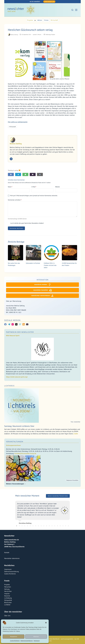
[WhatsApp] (25, 174)
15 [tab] (55, 526)
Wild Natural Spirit (13, 336)
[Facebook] (11, 174)
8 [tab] (36, 526)
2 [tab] (19, 526)
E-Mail (34, 187)
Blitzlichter (8, 602)
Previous (14, 512)
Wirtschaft (54, 20)
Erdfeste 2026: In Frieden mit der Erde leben (50, 265)
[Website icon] (11, 159)
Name (10, 187)
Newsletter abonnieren (12, 558)
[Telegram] (18, 174)
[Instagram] (13, 324)
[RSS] (24, 324)
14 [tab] (52, 526)
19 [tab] (66, 526)
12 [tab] (47, 526)
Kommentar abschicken (16, 228)
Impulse (7, 594)
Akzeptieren (14, 637)
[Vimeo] (20, 324)
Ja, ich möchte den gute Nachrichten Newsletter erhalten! (26, 223)
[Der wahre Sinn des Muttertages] (16, 253)
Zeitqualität (8, 600)
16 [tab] (57, 526)
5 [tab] (28, 526)
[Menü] (76, 10)
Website (57, 187)
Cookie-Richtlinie (15, 641)
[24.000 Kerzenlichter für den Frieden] (69, 253)
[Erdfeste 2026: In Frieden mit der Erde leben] (51, 253)
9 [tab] (38, 526)
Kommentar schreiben (15, 200)
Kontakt (7, 552)
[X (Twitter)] (16, 324)
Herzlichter (8, 591)
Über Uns (7, 616)
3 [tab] (22, 526)
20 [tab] (68, 526)
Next (71, 512)
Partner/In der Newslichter (20, 332)
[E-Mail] (33, 174)
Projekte (30, 20)
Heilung (7, 589)
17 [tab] (60, 526)
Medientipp (48, 34)
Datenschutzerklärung (27, 641)
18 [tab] (63, 526)
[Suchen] (72, 10)
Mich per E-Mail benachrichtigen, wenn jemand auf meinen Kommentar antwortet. (33, 196)
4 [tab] (25, 526)
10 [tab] (41, 526)
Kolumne (7, 596)
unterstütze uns (49, 2)
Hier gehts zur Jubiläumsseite (18, 122)
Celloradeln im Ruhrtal (33, 263)
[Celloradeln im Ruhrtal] (34, 253)
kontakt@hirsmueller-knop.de (25, 454)
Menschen (8, 587)
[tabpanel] (42, 512)
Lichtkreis (9, 386)
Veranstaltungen (15, 442)
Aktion (40, 20)
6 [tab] (30, 526)
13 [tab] (49, 526)
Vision (46, 20)
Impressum (37, 641)
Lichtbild (7, 605)
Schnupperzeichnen (13, 445)
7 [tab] (33, 526)
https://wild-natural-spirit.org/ (17, 377)
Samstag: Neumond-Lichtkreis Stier (19, 426)
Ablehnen (36, 637)
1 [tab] (17, 526)
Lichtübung (8, 598)
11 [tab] (44, 526)
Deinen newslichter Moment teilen (58, 496)
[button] (46, 623)
